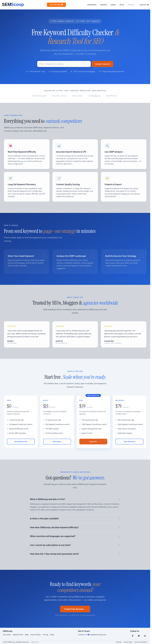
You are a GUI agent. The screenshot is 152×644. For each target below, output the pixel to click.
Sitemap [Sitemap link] (119, 642)
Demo (113, 5)
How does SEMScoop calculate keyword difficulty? (75, 527)
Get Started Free (21, 443)
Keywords (92, 5)
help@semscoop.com (98, 635)
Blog (122, 5)
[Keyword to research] (64, 64)
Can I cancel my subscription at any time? (75, 545)
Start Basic (57, 443)
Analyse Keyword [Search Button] (102, 64)
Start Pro (93, 443)
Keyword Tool (18, 635)
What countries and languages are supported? (75, 536)
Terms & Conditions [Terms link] (141, 642)
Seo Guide (7, 635)
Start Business (129, 443)
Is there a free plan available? (75, 519)
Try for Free (56, 5)
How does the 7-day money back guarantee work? (75, 554)
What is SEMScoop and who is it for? (75, 499)
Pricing (103, 5)
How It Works (36, 635)
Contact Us (82, 635)
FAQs (52, 635)
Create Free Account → (75, 609)
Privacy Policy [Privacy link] (128, 642)
